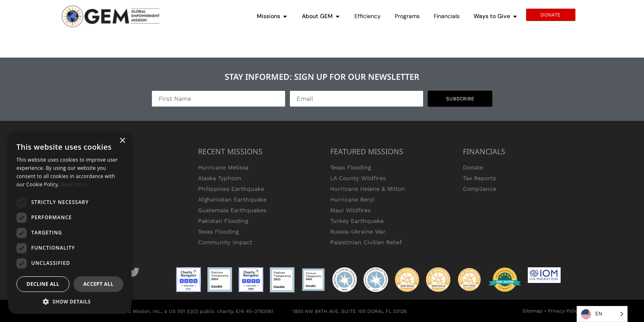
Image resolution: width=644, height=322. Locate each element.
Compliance (480, 189)
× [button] (122, 141)
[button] (70, 301)
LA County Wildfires (358, 178)
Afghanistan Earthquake (232, 199)
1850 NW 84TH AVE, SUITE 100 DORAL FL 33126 (350, 311)
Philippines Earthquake (231, 189)
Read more (74, 184)
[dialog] (70, 223)
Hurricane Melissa (223, 167)
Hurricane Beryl (352, 199)
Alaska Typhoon (220, 178)
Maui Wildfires (350, 210)
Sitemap (532, 311)
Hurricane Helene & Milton (368, 189)
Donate (473, 167)
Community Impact (225, 242)
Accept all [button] (99, 284)
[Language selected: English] (602, 314)
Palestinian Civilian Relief (366, 242)
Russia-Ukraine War (358, 232)
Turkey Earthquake (357, 221)
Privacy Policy (564, 311)
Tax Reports (479, 178)
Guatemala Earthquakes (232, 210)
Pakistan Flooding (223, 221)
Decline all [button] (43, 284)
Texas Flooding (218, 232)
